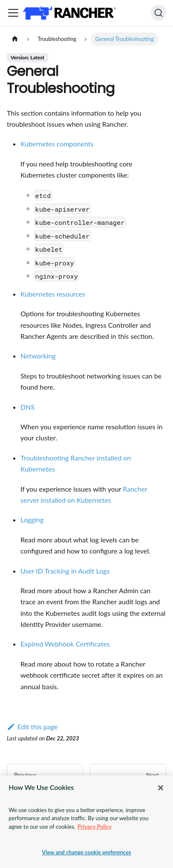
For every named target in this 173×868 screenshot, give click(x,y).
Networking (38, 356)
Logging (32, 520)
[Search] (159, 13)
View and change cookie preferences (86, 852)
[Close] (161, 788)
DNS (27, 407)
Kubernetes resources (53, 294)
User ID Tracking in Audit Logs (65, 571)
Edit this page (32, 727)
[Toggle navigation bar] (13, 13)
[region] (86, 822)
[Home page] (15, 39)
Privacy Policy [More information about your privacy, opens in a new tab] (95, 827)
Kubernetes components (57, 144)
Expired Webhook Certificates (65, 644)
